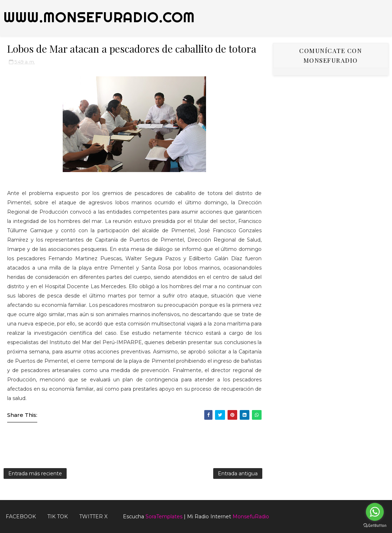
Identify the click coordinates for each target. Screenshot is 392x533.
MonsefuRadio (251, 517)
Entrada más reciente (35, 473)
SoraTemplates (164, 517)
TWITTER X (93, 517)
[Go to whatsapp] (375, 512)
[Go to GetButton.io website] (375, 526)
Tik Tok (58, 517)
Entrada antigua (238, 473)
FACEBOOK (21, 517)
